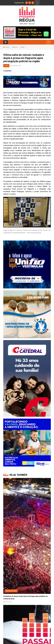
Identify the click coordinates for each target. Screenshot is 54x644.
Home (7, 47)
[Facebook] (27, 3)
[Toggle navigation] (6, 42)
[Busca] (37, 3)
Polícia (22, 47)
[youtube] (33, 3)
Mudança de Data (11, 591)
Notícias (15, 47)
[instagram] (30, 3)
